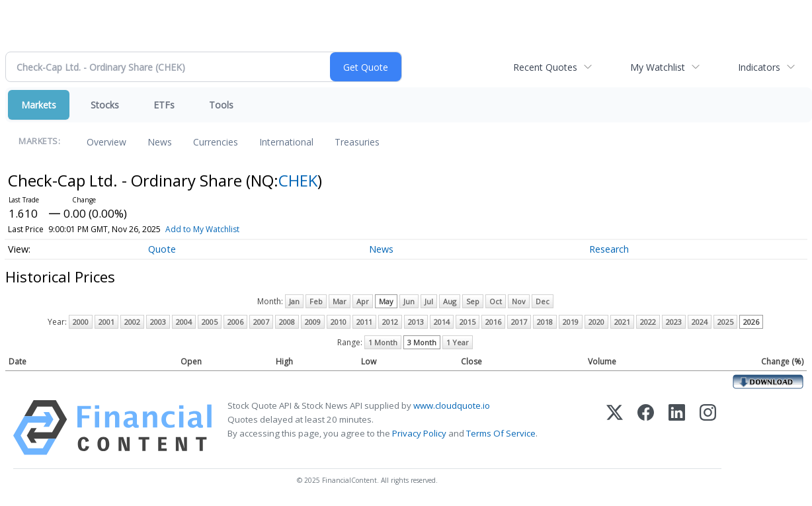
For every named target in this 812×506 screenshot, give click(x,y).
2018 (545, 322)
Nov (519, 301)
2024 (700, 322)
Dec (543, 301)
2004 (184, 322)
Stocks (105, 105)
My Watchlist (658, 67)
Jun (409, 301)
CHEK (298, 180)
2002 (132, 322)
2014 (442, 322)
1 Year (458, 342)
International (286, 142)
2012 (390, 322)
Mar (340, 301)
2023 (674, 322)
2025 (725, 322)
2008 (287, 322)
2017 (519, 322)
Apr (363, 301)
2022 (648, 322)
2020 (596, 322)
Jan (294, 301)
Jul (429, 301)
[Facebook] (646, 428)
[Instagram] (708, 428)
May (386, 301)
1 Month (383, 342)
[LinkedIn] (677, 428)
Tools (221, 105)
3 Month (422, 342)
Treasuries (357, 142)
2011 (364, 322)
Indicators (759, 67)
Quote (162, 249)
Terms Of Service (501, 433)
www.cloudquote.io (452, 405)
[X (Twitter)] (615, 428)
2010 (339, 322)
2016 (493, 322)
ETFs (164, 105)
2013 (416, 322)
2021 (622, 322)
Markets (39, 105)
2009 (313, 322)
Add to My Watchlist (202, 229)
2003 (158, 322)
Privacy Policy (419, 433)
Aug (450, 301)
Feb (316, 301)
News (160, 142)
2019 (571, 322)
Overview (106, 142)
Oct (496, 301)
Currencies (216, 142)
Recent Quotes (545, 67)
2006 (235, 322)
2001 (106, 322)
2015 (467, 322)
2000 (81, 322)
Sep (473, 301)
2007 (261, 322)
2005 (210, 322)
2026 (751, 322)
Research (609, 249)
